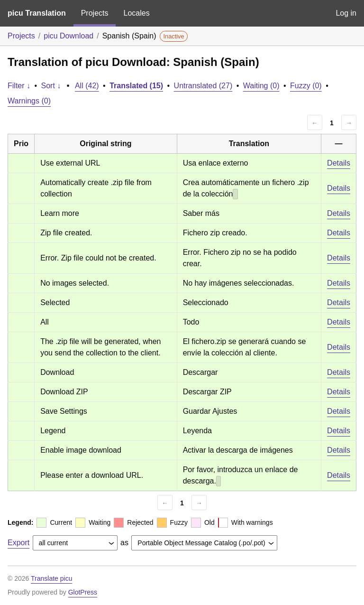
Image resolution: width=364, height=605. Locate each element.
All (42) (87, 86)
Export (18, 543)
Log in (346, 13)
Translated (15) (136, 86)
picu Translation (37, 13)
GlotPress (83, 592)
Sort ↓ (51, 86)
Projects (95, 13)
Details (339, 163)
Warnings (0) (29, 101)
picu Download (68, 36)
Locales (136, 13)
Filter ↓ (19, 86)
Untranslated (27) (203, 86)
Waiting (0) (261, 86)
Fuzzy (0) (306, 86)
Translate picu (51, 578)
